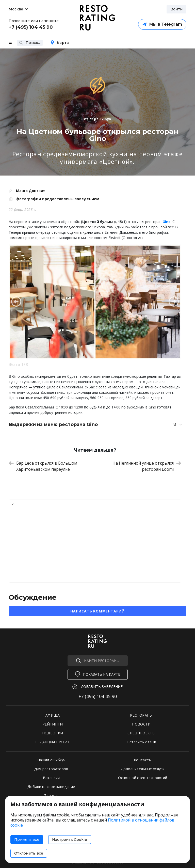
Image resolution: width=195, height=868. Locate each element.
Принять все (27, 840)
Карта (60, 43)
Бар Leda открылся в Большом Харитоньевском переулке (43, 466)
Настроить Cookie (70, 840)
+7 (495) (98, 696)
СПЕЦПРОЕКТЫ (141, 733)
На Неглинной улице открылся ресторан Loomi (147, 466)
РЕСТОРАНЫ (141, 715)
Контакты (143, 760)
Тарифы (51, 795)
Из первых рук (97, 119)
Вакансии (51, 778)
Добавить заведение (102, 686)
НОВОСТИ (141, 724)
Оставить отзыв (142, 742)
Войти (176, 9)
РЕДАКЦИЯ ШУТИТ (53, 742)
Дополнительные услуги (143, 769)
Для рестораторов (51, 769)
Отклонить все (29, 853)
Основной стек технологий (143, 778)
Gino (167, 222)
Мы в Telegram (162, 24)
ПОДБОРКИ (53, 733)
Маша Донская (31, 191)
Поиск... (30, 43)
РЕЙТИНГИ (53, 724)
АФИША (53, 715)
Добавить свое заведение (51, 787)
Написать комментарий (97, 611)
